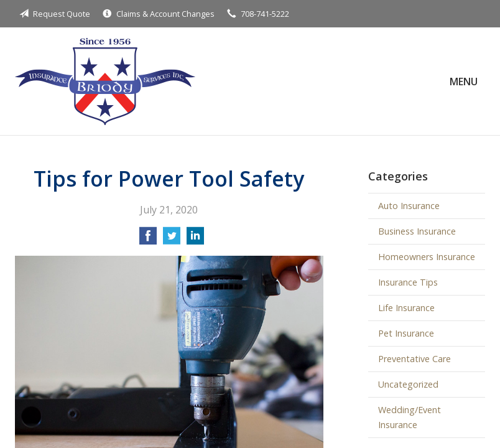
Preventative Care (414, 359)
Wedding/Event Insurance (410, 417)
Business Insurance (417, 231)
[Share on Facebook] (148, 240)
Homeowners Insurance (427, 257)
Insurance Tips (408, 282)
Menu (464, 82)
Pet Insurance (406, 333)
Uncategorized (408, 384)
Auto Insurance (409, 206)
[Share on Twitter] (172, 240)
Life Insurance (406, 308)
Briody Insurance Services (105, 81)
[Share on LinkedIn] (195, 240)
